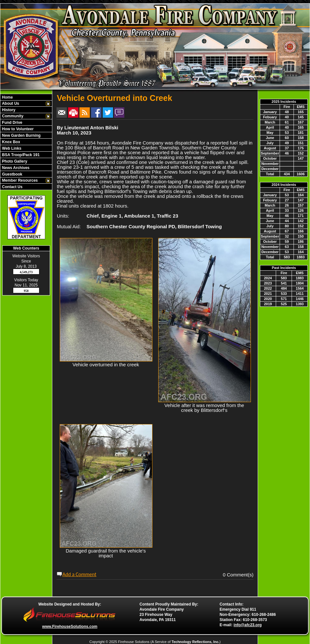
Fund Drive (12, 123)
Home (7, 97)
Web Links (11, 148)
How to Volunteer (17, 129)
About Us (10, 103)
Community (12, 116)
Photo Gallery (14, 161)
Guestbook (12, 174)
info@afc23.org (248, 625)
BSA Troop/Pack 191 (20, 155)
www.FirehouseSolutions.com (70, 627)
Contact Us (12, 187)
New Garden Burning (21, 135)
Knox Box (10, 142)
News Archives (15, 168)
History (8, 110)
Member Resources (19, 180)
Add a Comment (79, 574)
